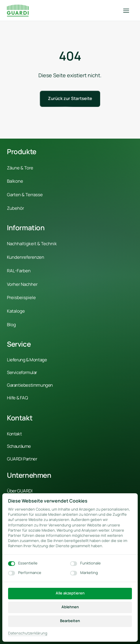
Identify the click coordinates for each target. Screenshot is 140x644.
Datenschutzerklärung (28, 633)
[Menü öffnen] (128, 11)
